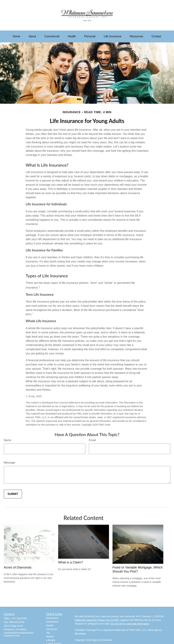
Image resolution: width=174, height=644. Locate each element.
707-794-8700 (19, 618)
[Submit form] (13, 494)
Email (92, 440)
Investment (52, 622)
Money (50, 636)
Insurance (52, 629)
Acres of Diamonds (18, 567)
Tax (48, 633)
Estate (50, 625)
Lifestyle (51, 640)
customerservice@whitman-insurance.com (19, 634)
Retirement (52, 618)
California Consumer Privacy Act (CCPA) (97, 620)
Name (8, 440)
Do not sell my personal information (130, 624)
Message (10, 463)
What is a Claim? (71, 562)
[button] (17, 36)
